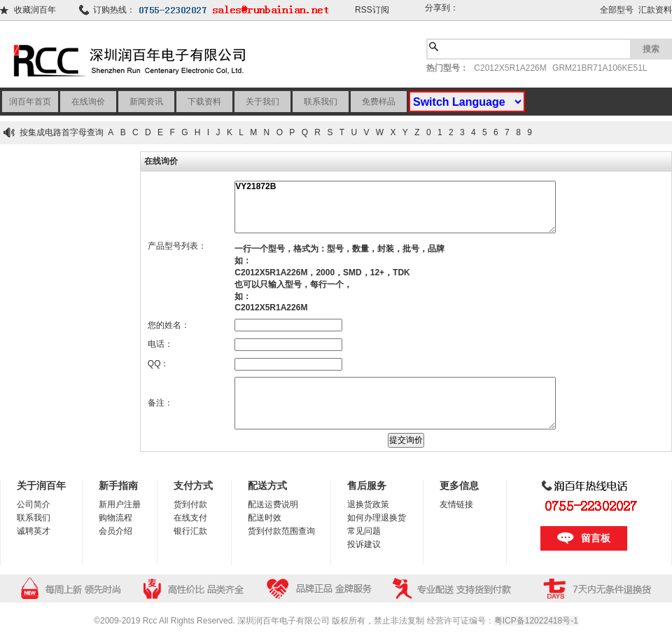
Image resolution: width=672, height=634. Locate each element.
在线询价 (88, 102)
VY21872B (395, 207)
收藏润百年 (35, 10)
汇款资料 (655, 10)
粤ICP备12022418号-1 (536, 621)
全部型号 (617, 10)
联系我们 (321, 102)
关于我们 (262, 102)
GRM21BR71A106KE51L (600, 68)
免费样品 (379, 102)
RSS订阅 (372, 10)
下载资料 (204, 102)
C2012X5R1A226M (510, 68)
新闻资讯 (146, 102)
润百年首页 (30, 102)
